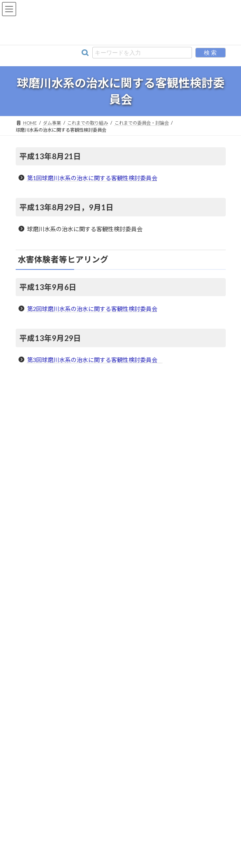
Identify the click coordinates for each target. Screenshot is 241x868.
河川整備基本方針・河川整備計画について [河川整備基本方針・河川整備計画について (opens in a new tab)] (71, 424)
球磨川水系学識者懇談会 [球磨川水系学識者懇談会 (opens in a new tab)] (51, 499)
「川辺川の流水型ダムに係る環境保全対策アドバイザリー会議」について (105, 722)
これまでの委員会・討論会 (55, 543)
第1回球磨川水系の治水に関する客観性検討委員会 (92, 178)
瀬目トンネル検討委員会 (58, 603)
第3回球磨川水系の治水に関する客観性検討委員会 (95, 360)
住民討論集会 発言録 (55, 632)
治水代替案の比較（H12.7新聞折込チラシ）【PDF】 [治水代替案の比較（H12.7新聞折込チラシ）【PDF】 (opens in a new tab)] (83, 662)
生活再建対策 (40, 707)
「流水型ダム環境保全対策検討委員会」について (78, 469)
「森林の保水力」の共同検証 (63, 647)
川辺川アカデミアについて (54, 737)
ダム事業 (121, 380)
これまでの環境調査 (48, 677)
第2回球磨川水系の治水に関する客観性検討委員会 (92, 309)
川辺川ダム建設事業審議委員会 (65, 558)
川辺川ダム (36, 410)
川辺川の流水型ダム (46, 395)
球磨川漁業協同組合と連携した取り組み (68, 766)
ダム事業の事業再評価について (65, 588)
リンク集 (103, 826)
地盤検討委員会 (48, 618)
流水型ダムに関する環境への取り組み (66, 439)
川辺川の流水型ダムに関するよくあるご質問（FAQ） (84, 751)
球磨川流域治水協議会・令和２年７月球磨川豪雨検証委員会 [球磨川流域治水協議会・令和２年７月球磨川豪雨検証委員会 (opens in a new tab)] (91, 514)
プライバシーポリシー (150, 826)
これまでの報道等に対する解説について (70, 692)
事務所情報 (70, 826)
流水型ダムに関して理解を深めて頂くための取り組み (83, 454)
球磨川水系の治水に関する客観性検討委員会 (80, 573)
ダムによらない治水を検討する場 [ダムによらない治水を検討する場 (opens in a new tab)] (61, 484)
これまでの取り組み (46, 528)
